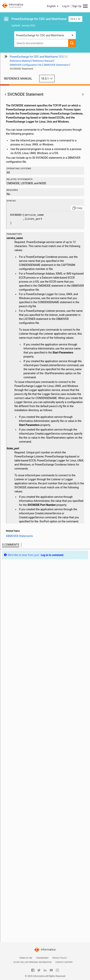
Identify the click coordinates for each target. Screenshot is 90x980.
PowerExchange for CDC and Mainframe (39, 19)
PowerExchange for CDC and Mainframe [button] (40, 35)
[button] (53, 6)
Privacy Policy (60, 958)
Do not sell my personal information (32, 962)
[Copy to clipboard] (77, 208)
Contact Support (64, 962)
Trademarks (42, 958)
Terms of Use (26, 958)
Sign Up (77, 6)
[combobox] (41, 43)
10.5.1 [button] (75, 19)
